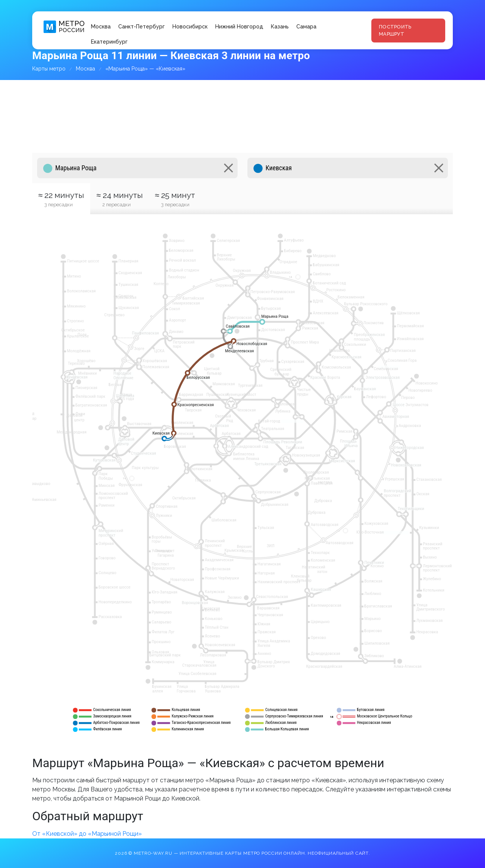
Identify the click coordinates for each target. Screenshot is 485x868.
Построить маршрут (395, 31)
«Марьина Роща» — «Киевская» (145, 69)
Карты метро (49, 69)
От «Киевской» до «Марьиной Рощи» (87, 834)
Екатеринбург (109, 42)
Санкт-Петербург (142, 27)
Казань (280, 27)
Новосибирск (190, 27)
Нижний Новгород (239, 27)
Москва (101, 27)
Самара (306, 27)
